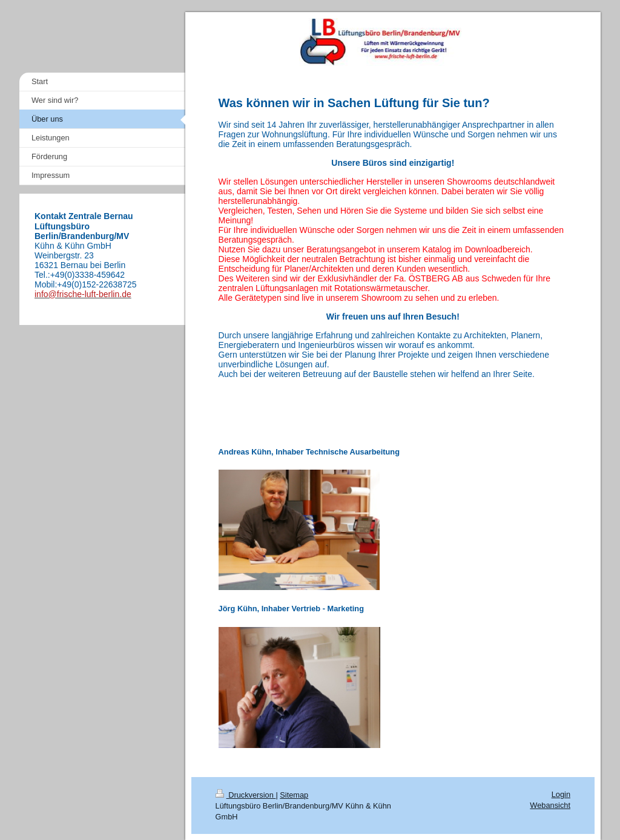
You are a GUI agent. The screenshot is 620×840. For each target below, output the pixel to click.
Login (561, 794)
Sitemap (294, 795)
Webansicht (550, 805)
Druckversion (246, 795)
